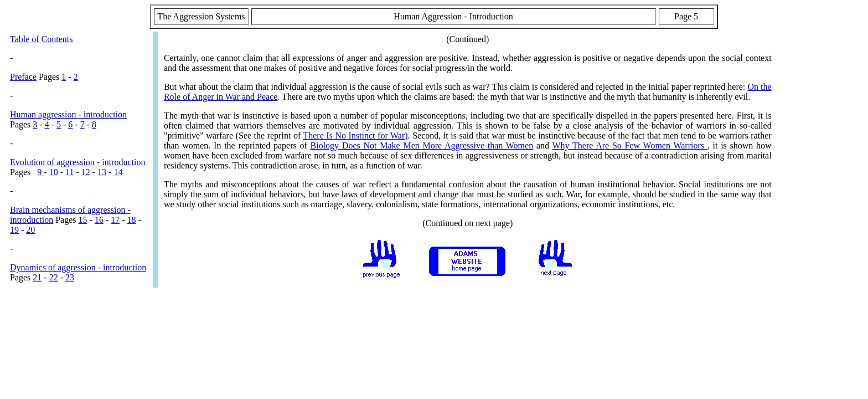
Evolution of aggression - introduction (77, 162)
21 (37, 277)
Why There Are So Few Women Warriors (629, 145)
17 (115, 220)
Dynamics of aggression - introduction (78, 267)
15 (83, 220)
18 (132, 220)
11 (69, 172)
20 (30, 230)
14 (118, 172)
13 (102, 172)
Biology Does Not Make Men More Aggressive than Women (422, 145)
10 (54, 172)
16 (99, 220)
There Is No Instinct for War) (355, 135)
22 (54, 277)
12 (86, 172)
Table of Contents (42, 39)
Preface (23, 77)
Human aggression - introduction (68, 114)
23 (70, 277)
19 (14, 230)
